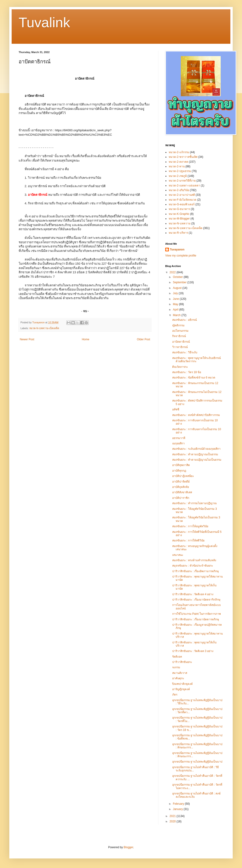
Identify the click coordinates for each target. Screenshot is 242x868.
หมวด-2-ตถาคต (178, 162)
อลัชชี (176, 409)
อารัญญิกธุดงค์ (181, 689)
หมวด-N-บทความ (180, 223)
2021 (173, 816)
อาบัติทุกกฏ (179, 471)
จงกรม (176, 667)
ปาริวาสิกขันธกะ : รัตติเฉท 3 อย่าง (193, 651)
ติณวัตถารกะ (180, 367)
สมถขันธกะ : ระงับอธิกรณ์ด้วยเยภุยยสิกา (196, 449)
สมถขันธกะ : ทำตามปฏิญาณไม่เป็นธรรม (197, 460)
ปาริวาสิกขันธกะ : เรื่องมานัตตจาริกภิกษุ (196, 600)
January (178, 809)
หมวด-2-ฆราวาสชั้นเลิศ (183, 157)
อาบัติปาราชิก (181, 498)
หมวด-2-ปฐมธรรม (180, 171)
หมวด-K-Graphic (179, 214)
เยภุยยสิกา (178, 443)
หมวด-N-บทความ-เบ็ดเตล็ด (44, 328)
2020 (173, 821)
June (176, 299)
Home (86, 339)
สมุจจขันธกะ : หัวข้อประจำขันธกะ (193, 566)
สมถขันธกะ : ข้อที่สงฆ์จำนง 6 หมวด (194, 378)
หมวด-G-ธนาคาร (179, 209)
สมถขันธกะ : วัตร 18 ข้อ (187, 372)
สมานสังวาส (180, 673)
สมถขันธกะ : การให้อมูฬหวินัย (190, 526)
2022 (173, 272)
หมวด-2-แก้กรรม (179, 152)
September (180, 282)
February (179, 804)
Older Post (143, 339)
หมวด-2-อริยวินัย (179, 190)
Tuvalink (44, 22)
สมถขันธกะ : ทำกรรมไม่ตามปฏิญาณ (194, 503)
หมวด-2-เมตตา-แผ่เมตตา (184, 186)
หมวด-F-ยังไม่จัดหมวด (183, 200)
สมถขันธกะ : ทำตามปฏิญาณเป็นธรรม (195, 454)
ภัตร (175, 695)
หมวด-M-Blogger (179, 219)
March (177, 315)
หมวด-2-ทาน (177, 166)
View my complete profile (181, 256)
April (176, 310)
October (178, 277)
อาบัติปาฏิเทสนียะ (183, 476)
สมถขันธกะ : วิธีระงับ (185, 352)
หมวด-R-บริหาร (178, 233)
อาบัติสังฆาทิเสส (182, 492)
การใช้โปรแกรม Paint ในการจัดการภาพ (197, 614)
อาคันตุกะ (178, 678)
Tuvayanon (177, 250)
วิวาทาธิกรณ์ (180, 347)
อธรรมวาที (179, 438)
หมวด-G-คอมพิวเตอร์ (182, 204)
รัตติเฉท (177, 657)
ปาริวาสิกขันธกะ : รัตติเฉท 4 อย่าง (193, 594)
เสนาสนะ (178, 555)
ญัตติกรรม (178, 325)
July (176, 293)
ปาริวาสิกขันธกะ (182, 662)
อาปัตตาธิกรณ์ (181, 342)
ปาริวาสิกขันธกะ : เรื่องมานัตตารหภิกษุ (196, 619)
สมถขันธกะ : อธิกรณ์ (185, 320)
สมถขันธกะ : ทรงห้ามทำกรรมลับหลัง (194, 560)
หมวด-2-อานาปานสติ (182, 195)
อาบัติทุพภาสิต (181, 465)
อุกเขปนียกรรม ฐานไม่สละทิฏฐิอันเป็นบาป (197, 762)
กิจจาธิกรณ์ (179, 336)
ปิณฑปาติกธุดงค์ (182, 684)
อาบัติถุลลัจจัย (181, 487)
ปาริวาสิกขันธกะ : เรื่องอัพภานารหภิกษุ (195, 571)
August (178, 288)
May (176, 304)
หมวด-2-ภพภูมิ (178, 176)
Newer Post (27, 339)
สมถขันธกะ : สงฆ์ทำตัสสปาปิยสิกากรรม (196, 415)
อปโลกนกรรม (180, 331)
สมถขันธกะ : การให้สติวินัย (188, 540)
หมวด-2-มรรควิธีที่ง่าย (182, 181)
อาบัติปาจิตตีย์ (181, 482)
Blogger (128, 847)
